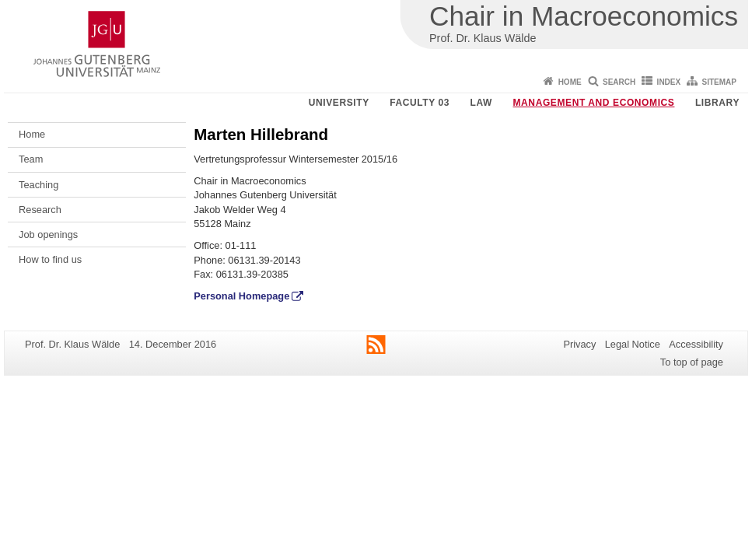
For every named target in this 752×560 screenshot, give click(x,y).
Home (570, 82)
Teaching (38, 185)
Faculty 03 (420, 103)
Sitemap (719, 82)
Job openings (48, 234)
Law (481, 103)
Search (619, 82)
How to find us (50, 259)
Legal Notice (633, 344)
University (339, 103)
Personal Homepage (241, 296)
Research (40, 210)
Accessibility (696, 344)
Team (31, 159)
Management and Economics (594, 103)
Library (717, 103)
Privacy (579, 344)
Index (669, 82)
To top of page (692, 362)
